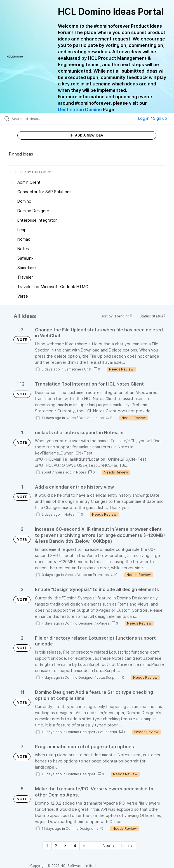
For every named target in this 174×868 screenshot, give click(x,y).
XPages (103, 623)
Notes (71, 418)
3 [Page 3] (65, 846)
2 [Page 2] (56, 846)
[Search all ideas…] (43, 119)
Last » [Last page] (127, 846)
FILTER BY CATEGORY (30, 172)
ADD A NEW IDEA (87, 135)
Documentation (91, 418)
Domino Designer (79, 623)
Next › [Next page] (109, 846)
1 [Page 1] (47, 846)
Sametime (73, 369)
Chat (88, 369)
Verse (70, 575)
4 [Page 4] (75, 846)
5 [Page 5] (84, 846)
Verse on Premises (93, 575)
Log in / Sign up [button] (154, 118)
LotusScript (106, 677)
